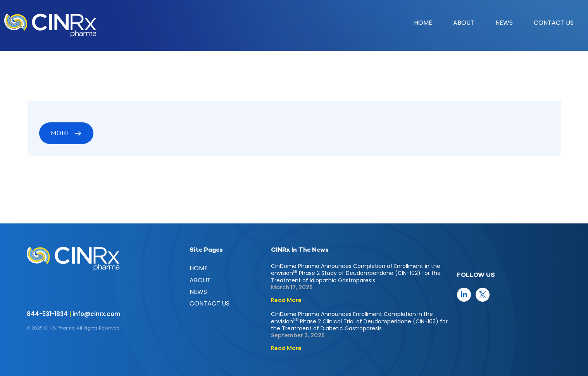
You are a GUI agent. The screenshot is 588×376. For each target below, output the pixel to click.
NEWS (504, 23)
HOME (423, 23)
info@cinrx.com (97, 314)
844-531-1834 (47, 314)
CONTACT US (554, 23)
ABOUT (464, 23)
